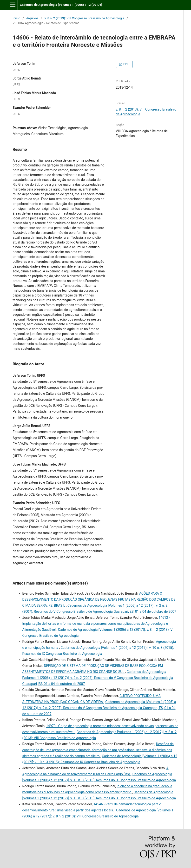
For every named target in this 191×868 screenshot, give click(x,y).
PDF (126, 64)
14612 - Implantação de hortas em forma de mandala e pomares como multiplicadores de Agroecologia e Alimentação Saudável (96, 624)
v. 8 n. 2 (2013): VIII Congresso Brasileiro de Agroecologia (84, 18)
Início (16, 18)
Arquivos (32, 18)
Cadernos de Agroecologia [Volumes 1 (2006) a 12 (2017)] (61, 5)
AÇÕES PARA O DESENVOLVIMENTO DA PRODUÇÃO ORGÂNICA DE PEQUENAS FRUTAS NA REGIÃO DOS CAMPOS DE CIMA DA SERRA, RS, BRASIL (99, 599)
